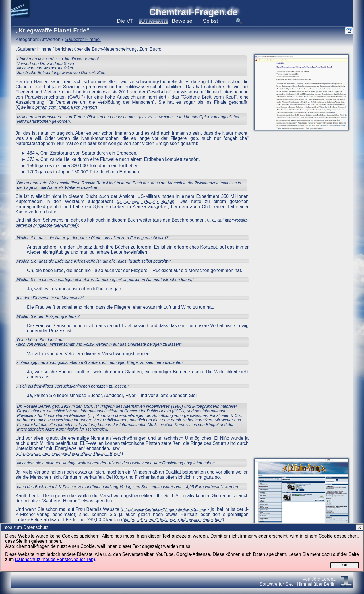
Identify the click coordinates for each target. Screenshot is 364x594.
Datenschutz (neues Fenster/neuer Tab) (55, 559)
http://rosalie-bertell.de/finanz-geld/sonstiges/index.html (172, 520)
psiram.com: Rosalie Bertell (146, 202)
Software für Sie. (276, 584)
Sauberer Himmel (83, 39)
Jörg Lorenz (324, 579)
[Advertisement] (302, 267)
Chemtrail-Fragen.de (193, 12)
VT (125, 21)
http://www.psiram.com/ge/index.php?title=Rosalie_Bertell (69, 454)
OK (345, 565)
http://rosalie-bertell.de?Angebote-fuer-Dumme (165, 509)
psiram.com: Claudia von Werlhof (65, 107)
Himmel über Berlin (316, 584)
